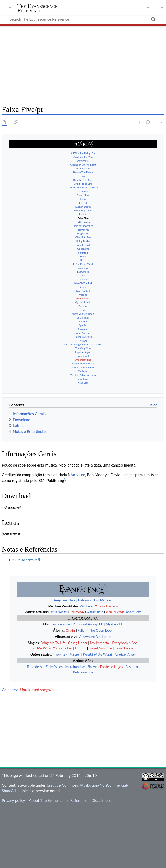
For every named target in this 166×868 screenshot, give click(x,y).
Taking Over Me (83, 333)
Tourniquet (83, 352)
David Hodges (59, 672)
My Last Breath (83, 298)
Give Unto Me (83, 233)
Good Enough (83, 241)
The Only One (83, 344)
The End (83, 337)
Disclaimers (101, 861)
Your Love (83, 375)
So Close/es (83, 314)
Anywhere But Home (95, 697)
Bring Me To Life (83, 180)
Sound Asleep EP (90, 685)
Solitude (83, 318)
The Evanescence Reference (37, 8)
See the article (89, 402)
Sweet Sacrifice (83, 329)
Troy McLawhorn (106, 667)
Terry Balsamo (80, 661)
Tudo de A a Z (37, 727)
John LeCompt (115, 672)
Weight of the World (83, 360)
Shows (92, 727)
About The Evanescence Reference (58, 861)
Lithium (83, 283)
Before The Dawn (83, 168)
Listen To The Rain (83, 279)
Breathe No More (83, 176)
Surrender (83, 325)
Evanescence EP (63, 685)
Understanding (83, 356)
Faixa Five (83, 214)
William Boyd (95, 672)
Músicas (56, 727)
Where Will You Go (83, 363)
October (83, 302)
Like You (83, 275)
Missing (83, 291)
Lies (83, 272)
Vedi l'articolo (92, 431)
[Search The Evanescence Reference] (83, 19)
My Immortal (83, 295)
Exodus (83, 210)
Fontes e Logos (112, 727)
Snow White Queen (83, 310)
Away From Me (83, 165)
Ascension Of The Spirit (83, 161)
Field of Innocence (83, 222)
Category (10, 750)
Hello (83, 253)
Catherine (83, 187)
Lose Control (83, 287)
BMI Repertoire (26, 621)
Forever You (83, 226)
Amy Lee (78, 535)
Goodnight (83, 245)
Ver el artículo (98, 412)
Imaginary (83, 264)
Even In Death (83, 203)
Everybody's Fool (83, 207)
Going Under (83, 237)
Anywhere (83, 157)
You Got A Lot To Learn (83, 371)
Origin (83, 306)
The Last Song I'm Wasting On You (83, 341)
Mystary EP (114, 685)
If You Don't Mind (83, 260)
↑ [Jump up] (13, 621)
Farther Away (83, 218)
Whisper (83, 367)
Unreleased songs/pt (37, 750)
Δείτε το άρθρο (122, 422)
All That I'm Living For (83, 149)
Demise (83, 195)
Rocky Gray (133, 672)
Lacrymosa (83, 268)
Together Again (83, 348)
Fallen (82, 691)
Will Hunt (86, 667)
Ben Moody (77, 672)
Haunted (83, 249)
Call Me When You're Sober (83, 184)
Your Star (83, 379)
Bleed (83, 172)
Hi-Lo (83, 256)
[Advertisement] (83, 64)
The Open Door (101, 691)
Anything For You (83, 153)
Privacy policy (13, 861)
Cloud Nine (83, 191)
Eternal (83, 199)
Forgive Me (83, 230)
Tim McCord (103, 661)
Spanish (83, 321)
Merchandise (75, 727)
